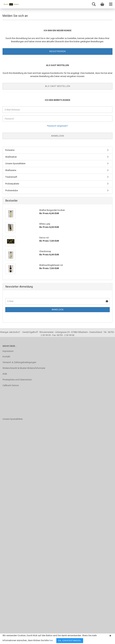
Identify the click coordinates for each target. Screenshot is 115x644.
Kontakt (6, 357)
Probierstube (12, 190)
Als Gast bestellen (58, 86)
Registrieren (58, 51)
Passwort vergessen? (58, 126)
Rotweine (10, 150)
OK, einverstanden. (70, 641)
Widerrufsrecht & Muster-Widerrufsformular (24, 368)
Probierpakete (12, 184)
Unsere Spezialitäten (15, 163)
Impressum (8, 351)
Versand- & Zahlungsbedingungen (19, 362)
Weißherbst (11, 157)
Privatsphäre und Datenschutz (17, 380)
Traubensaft (11, 177)
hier (51, 640)
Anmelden (58, 310)
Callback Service (11, 385)
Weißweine (11, 170)
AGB (5, 374)
